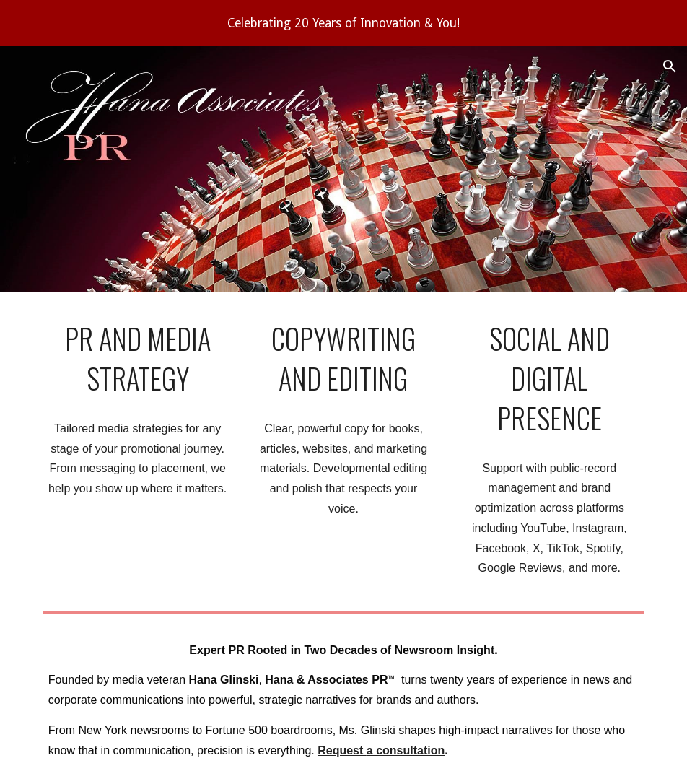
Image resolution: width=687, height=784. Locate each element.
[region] (343, 23)
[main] (138, 359)
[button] (670, 66)
